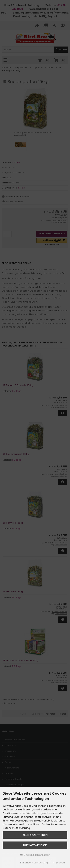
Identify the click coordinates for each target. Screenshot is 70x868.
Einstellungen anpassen (35, 855)
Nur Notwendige (35, 845)
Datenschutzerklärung (34, 863)
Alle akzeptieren (35, 835)
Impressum (60, 863)
